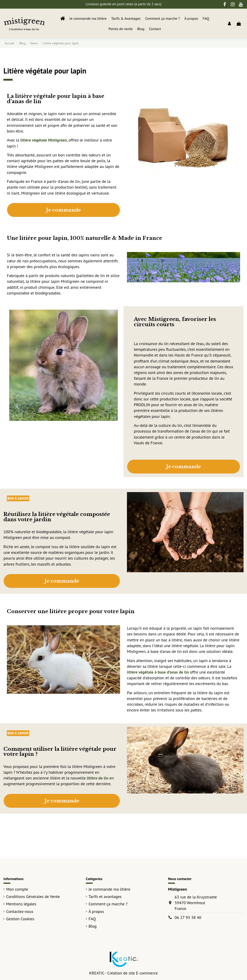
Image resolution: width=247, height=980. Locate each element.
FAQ (92, 919)
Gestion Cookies (20, 919)
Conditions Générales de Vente (33, 896)
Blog (93, 926)
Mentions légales (21, 904)
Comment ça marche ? (108, 904)
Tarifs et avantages (105, 896)
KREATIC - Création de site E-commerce (124, 973)
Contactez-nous (20, 911)
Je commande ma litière (109, 889)
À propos (96, 911)
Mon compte (17, 889)
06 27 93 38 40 (188, 917)
